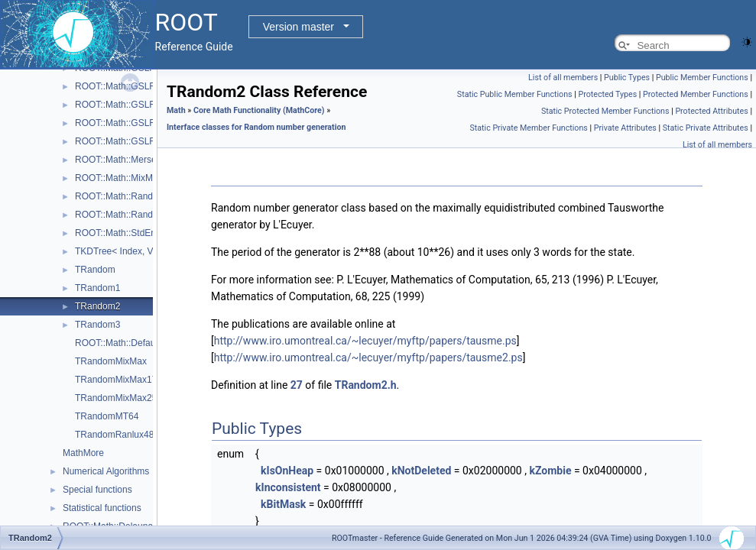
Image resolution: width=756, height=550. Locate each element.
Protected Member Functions (696, 94)
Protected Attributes (711, 111)
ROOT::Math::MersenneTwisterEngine (152, 160)
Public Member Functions (702, 78)
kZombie (550, 471)
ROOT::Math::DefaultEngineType (142, 343)
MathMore (83, 453)
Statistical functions (102, 508)
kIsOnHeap (287, 471)
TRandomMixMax (111, 361)
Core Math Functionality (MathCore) (259, 110)
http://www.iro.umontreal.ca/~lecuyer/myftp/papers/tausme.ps (365, 341)
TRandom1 (97, 288)
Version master (299, 27)
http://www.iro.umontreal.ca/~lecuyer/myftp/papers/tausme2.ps (368, 357)
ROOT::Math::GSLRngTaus (130, 141)
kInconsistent (288, 487)
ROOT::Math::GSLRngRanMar (137, 123)
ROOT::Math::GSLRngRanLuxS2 (142, 105)
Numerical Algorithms (106, 471)
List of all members (563, 78)
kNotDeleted (421, 471)
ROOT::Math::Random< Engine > (143, 196)
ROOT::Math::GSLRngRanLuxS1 (142, 86)
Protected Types (607, 94)
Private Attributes (625, 128)
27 (297, 385)
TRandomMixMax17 (116, 380)
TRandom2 (97, 306)
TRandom (95, 270)
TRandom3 (97, 325)
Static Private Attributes (706, 128)
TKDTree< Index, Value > (127, 251)
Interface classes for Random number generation (256, 127)
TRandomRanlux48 (114, 435)
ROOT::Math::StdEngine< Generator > (152, 233)
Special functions (97, 490)
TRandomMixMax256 (118, 398)
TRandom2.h (366, 385)
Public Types (627, 78)
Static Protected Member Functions (605, 111)
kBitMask (283, 504)
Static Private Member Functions (528, 128)
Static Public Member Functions (515, 94)
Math (176, 110)
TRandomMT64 (107, 416)
